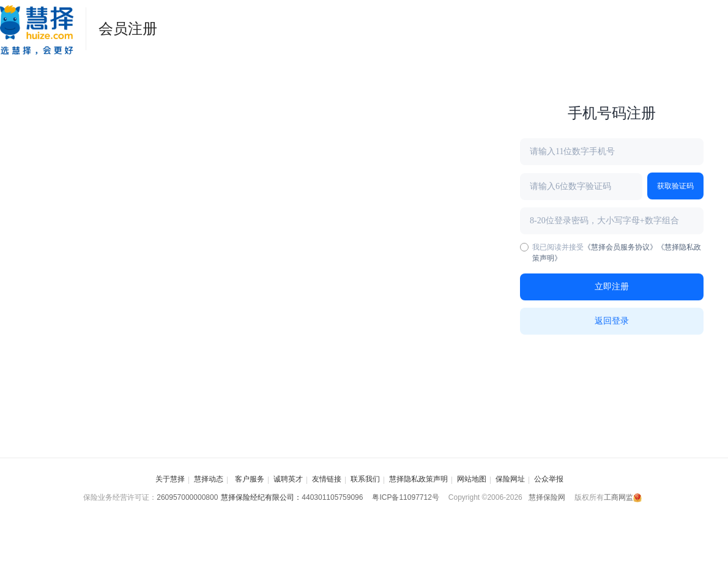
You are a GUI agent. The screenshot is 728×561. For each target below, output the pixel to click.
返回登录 (612, 321)
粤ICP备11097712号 (405, 497)
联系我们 (365, 479)
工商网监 (623, 497)
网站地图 (472, 479)
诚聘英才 (288, 479)
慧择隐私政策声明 (418, 479)
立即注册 (612, 287)
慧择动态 (209, 479)
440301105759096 (332, 497)
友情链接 (327, 479)
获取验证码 (675, 186)
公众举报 (549, 479)
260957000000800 (187, 497)
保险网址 (510, 479)
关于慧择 (170, 479)
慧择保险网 (547, 497)
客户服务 (248, 479)
